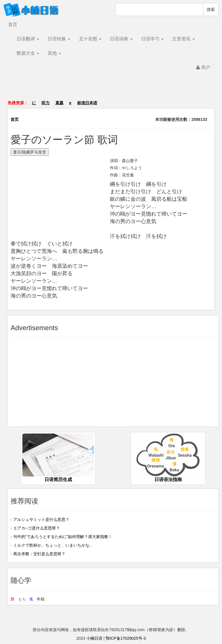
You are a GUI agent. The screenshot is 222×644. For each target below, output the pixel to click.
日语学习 (152, 39)
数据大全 (28, 53)
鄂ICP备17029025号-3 (126, 638)
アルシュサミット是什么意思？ (41, 519)
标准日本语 (87, 103)
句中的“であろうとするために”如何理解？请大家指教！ (63, 537)
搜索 (211, 9)
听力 (46, 103)
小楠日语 (94, 638)
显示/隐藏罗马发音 (30, 152)
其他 (54, 53)
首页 (13, 24)
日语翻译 (28, 39)
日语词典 (121, 39)
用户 (203, 67)
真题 (59, 103)
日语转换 (59, 39)
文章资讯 (183, 39)
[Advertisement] (111, 91)
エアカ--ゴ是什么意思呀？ (37, 528)
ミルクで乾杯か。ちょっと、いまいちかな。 (53, 545)
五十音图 (90, 39)
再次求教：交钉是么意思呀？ (39, 554)
